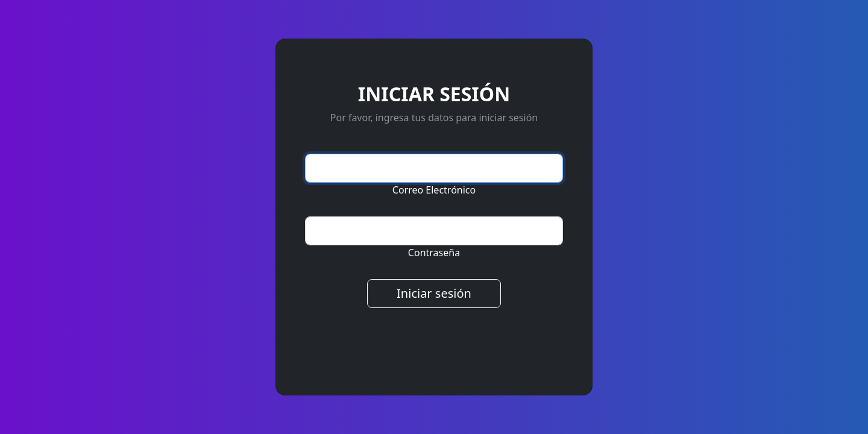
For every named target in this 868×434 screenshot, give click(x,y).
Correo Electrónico (434, 190)
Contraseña (434, 253)
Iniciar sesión (434, 293)
